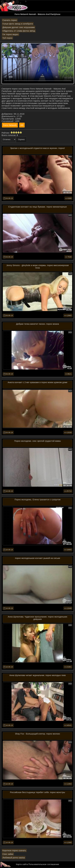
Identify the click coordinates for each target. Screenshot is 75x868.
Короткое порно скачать (14, 850)
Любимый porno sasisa (14, 858)
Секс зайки (8, 854)
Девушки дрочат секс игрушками (19, 27)
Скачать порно (10, 20)
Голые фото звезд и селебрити (18, 24)
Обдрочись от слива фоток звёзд (19, 31)
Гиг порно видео (10, 34)
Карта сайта (22, 864)
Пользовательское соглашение (44, 864)
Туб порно (7, 38)
